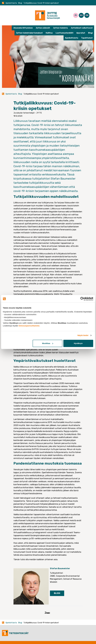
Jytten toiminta (60, 28)
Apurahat (81, 33)
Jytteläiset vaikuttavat (82, 28)
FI (76, 15)
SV (81, 15)
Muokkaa (48, 343)
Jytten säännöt (43, 28)
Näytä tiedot (83, 335)
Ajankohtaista (11, 3)
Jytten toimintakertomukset (29, 33)
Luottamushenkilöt (65, 33)
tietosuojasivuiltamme (29, 326)
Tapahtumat (87, 38)
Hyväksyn (78, 343)
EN (87, 15)
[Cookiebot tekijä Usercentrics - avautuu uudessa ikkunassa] (82, 299)
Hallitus (49, 33)
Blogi (20, 3)
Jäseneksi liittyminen (23, 28)
